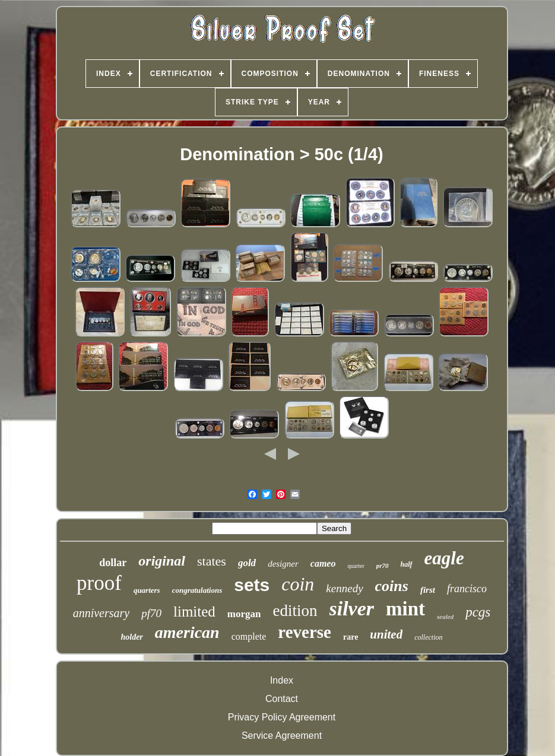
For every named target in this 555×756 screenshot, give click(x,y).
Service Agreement (282, 736)
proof (99, 583)
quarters (147, 590)
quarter (356, 566)
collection (428, 637)
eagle (444, 558)
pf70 (151, 613)
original (162, 561)
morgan (244, 614)
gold (247, 563)
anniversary (102, 613)
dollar (113, 563)
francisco (467, 589)
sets (252, 585)
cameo (323, 563)
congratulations (197, 590)
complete (249, 636)
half (407, 564)
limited (194, 612)
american (187, 632)
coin (298, 584)
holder (131, 637)
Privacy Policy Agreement (282, 717)
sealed (445, 617)
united (386, 634)
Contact (282, 699)
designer (283, 564)
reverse (305, 632)
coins (392, 586)
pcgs (478, 612)
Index (282, 680)
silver (352, 609)
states (212, 561)
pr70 (383, 566)
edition (295, 611)
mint (405, 609)
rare (351, 637)
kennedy (344, 588)
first (428, 590)
